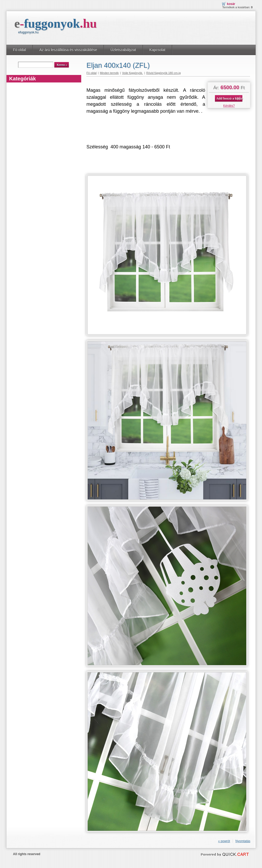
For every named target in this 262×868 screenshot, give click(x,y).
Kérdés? (229, 106)
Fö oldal (19, 50)
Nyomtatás (243, 841)
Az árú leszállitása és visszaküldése (68, 50)
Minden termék (109, 73)
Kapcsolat (158, 50)
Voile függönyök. (133, 73)
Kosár (231, 4)
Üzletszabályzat (123, 50)
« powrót (224, 841)
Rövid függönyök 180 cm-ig (163, 73)
